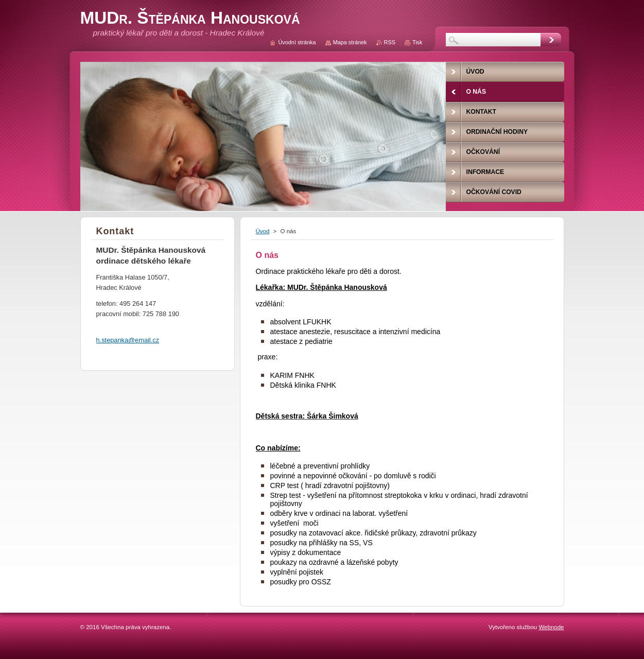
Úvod (263, 231)
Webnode (551, 627)
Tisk (417, 42)
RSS (390, 42)
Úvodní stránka (297, 42)
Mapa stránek (350, 42)
